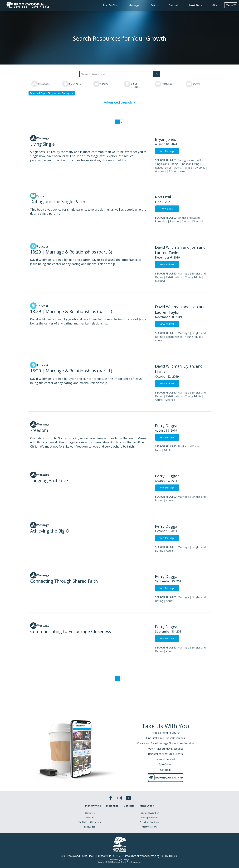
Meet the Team (149, 827)
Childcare (90, 818)
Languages (90, 827)
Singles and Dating (166, 164)
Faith (158, 450)
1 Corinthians (177, 171)
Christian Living (190, 164)
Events (155, 5)
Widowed (161, 171)
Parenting (161, 221)
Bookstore (90, 813)
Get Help (174, 5)
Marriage (183, 274)
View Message (167, 151)
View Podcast (167, 264)
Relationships (163, 168)
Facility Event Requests (90, 822)
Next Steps (196, 5)
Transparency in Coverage (120, 860)
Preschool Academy (149, 822)
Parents (175, 221)
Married (160, 281)
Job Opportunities (149, 818)
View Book (167, 209)
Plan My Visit (111, 5)
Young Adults (193, 277)
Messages (135, 5)
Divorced (200, 168)
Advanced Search (120, 102)
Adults (178, 168)
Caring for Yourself (189, 160)
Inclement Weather (149, 813)
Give (215, 5)
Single (188, 168)
